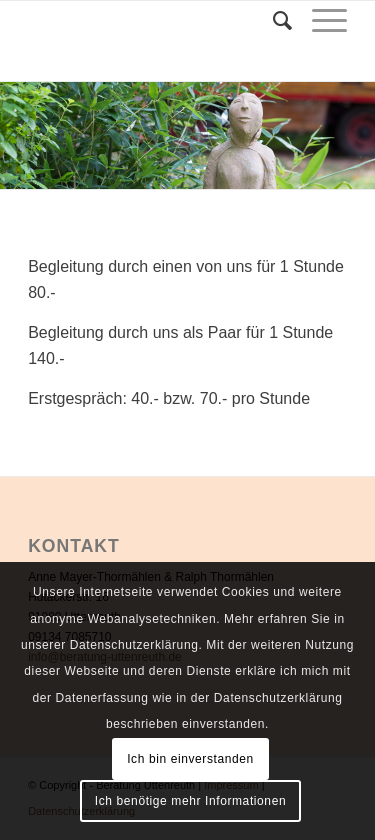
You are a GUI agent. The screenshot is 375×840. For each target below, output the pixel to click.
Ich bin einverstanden (190, 759)
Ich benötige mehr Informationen (190, 801)
